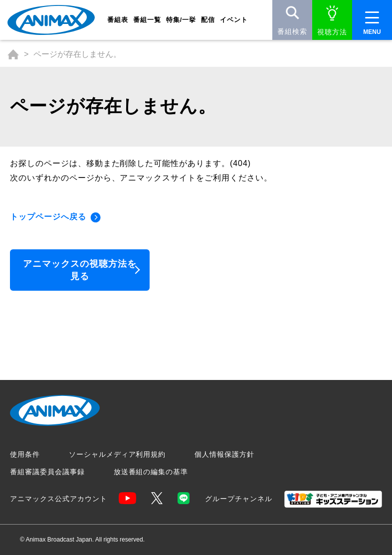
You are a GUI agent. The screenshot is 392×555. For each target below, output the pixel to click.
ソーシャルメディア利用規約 (117, 454)
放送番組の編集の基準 (151, 472)
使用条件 (25, 454)
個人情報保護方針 (224, 454)
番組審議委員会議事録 (47, 472)
